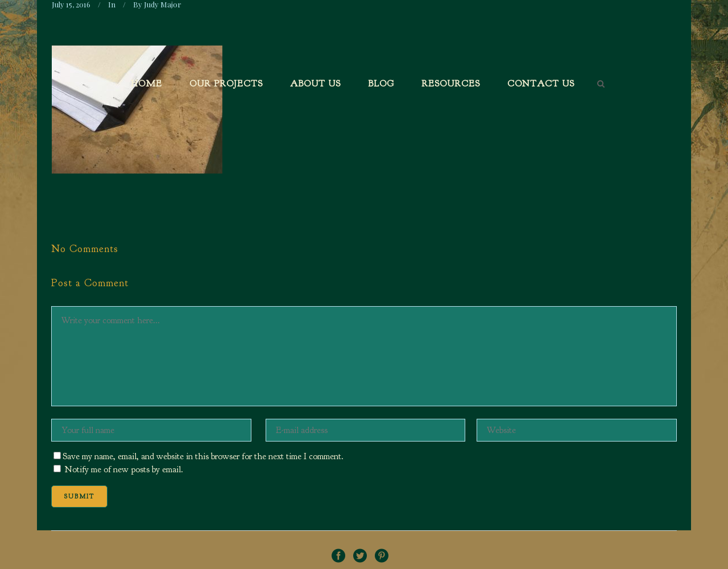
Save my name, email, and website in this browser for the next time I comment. (203, 456)
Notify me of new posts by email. (124, 469)
